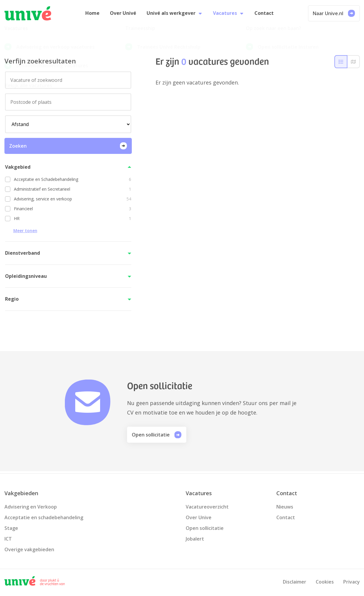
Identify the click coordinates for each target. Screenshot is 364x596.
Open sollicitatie (157, 437)
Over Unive (199, 517)
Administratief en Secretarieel (73, 191)
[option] (68, 182)
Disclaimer (295, 582)
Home (94, 14)
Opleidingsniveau (26, 278)
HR (73, 220)
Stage (11, 528)
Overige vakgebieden (29, 549)
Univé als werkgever (175, 14)
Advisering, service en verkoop (73, 201)
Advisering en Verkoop (31, 507)
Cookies (325, 582)
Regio (12, 301)
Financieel (73, 211)
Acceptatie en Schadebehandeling (73, 182)
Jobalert (195, 539)
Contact (262, 14)
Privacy (352, 582)
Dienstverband (23, 255)
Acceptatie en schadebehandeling (44, 517)
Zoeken (68, 148)
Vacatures (228, 14)
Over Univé (124, 14)
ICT (8, 539)
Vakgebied (18, 169)
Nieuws (285, 507)
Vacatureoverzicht (207, 507)
